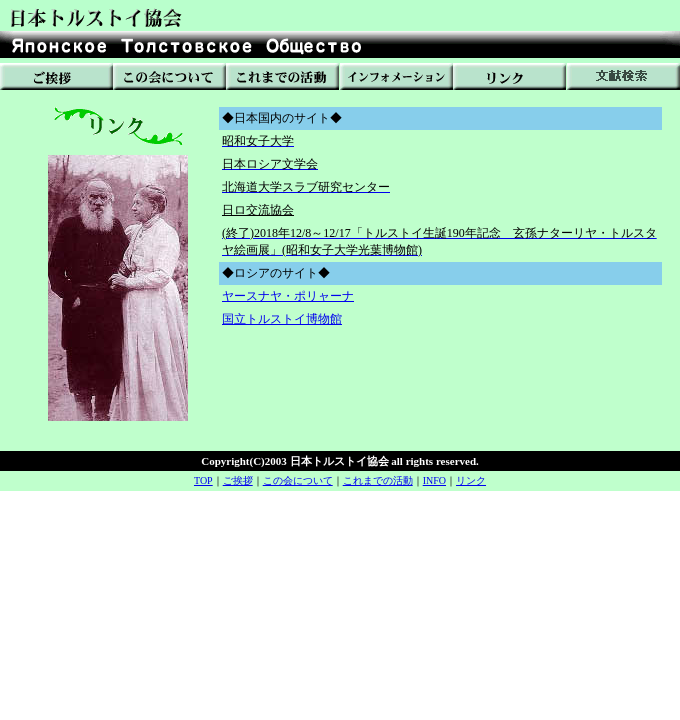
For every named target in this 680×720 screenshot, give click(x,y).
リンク (471, 480)
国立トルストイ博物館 (282, 319)
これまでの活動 (378, 480)
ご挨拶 (238, 480)
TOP (203, 480)
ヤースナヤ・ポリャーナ (288, 296)
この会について (298, 480)
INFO (434, 480)
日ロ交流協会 (258, 210)
